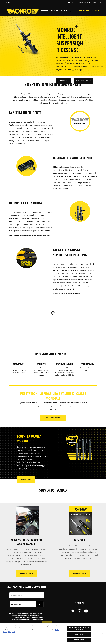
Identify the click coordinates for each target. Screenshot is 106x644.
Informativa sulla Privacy (19, 618)
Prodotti (44, 11)
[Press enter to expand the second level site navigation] (50, 11)
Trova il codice (64, 83)
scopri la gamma (26, 481)
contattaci (96, 3)
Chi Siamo (65, 11)
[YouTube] (69, 3)
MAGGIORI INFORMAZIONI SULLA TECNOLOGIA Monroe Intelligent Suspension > (29, 236)
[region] (53, 633)
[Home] (23, 11)
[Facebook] (65, 3)
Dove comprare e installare (84, 83)
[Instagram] (73, 3)
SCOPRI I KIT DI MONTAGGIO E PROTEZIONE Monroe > (66, 294)
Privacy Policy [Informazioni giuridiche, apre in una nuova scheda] (12, 632)
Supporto (55, 11)
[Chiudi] (103, 633)
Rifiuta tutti (79, 634)
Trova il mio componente (53, 418)
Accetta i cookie (79, 640)
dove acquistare (84, 3)
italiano (7, 3)
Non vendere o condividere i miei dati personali (79, 628)
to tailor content (28, 612)
